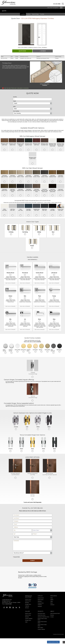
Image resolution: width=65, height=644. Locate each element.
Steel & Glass (35, 14)
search (63, 4)
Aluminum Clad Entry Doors (44, 617)
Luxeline (23, 14)
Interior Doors (28, 601)
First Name (33, 514)
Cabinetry (27, 606)
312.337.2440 (57, 4)
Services (27, 608)
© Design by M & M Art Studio (58, 634)
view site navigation (53, 8)
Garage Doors (28, 604)
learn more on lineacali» (10, 283)
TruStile (42, 14)
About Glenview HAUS (55, 613)
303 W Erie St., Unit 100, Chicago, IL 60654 (11, 602)
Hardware (40, 606)
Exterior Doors (28, 599)
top (64, 642)
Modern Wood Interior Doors (42, 622)
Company (33, 520)
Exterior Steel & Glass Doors (42, 619)
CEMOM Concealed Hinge (33, 373)
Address (33, 526)
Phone (42, 532)
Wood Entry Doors (42, 615)
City (22, 529)
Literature (52, 605)
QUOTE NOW (22, 51)
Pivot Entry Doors (41, 613)
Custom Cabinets (29, 619)
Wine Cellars (40, 628)
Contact (52, 617)
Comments (33, 540)
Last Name (33, 517)
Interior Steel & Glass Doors (42, 625)
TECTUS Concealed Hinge (33, 397)
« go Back (43, 51)
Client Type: (33, 536)
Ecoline (29, 14)
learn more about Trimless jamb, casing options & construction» (17, 88)
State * (42, 529)
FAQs (52, 598)
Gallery (52, 600)
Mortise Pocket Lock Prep (50, 474)
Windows (27, 603)
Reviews (52, 615)
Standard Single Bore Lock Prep (32, 474)
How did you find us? (33, 551)
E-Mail (33, 523)
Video (52, 601)
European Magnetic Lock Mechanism (15, 474)
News (52, 603)
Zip (22, 532)
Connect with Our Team (53, 642)
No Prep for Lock (33, 495)
